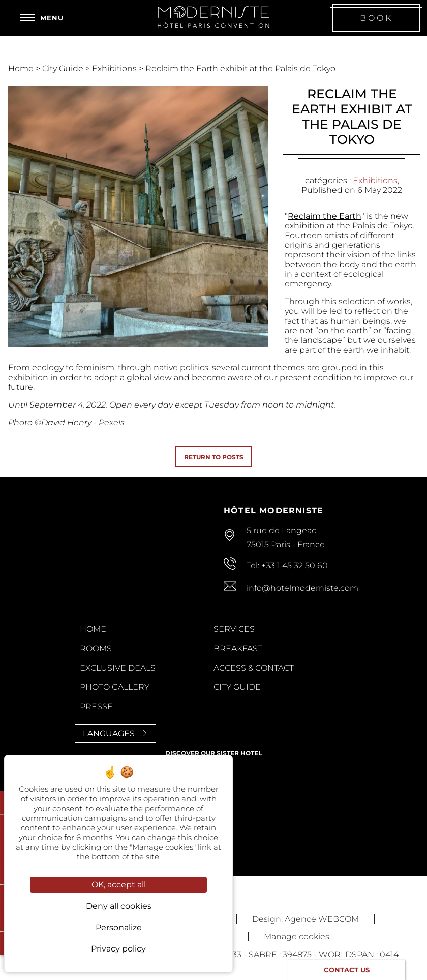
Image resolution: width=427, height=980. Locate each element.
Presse (96, 707)
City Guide (64, 68)
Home (22, 68)
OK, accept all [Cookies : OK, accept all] (119, 885)
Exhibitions (115, 68)
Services (234, 629)
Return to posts (214, 457)
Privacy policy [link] (118, 949)
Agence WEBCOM (322, 919)
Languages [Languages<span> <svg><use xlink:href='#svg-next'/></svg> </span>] (115, 733)
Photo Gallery (115, 687)
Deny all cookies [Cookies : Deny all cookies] (119, 906)
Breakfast (238, 648)
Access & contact (254, 668)
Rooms (96, 648)
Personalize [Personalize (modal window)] (119, 927)
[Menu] (42, 18)
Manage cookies (297, 936)
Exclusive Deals (118, 668)
